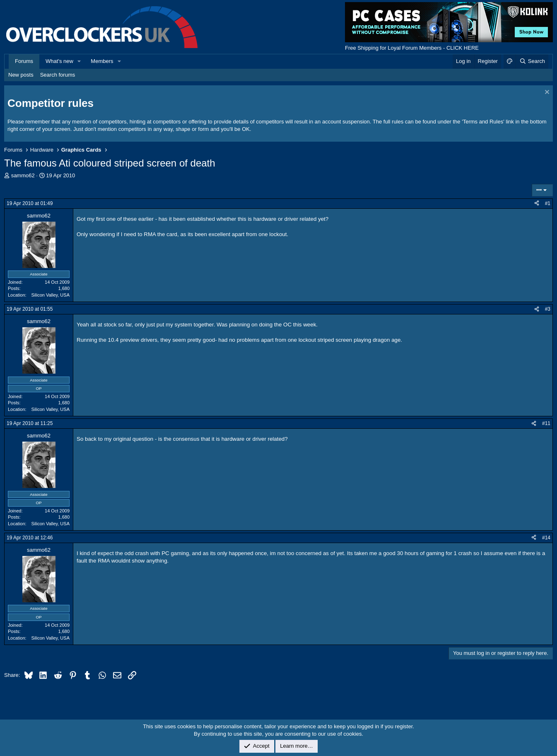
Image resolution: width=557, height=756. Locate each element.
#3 (548, 309)
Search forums (58, 75)
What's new (59, 61)
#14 (546, 538)
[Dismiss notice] (546, 93)
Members (102, 61)
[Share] (537, 204)
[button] (80, 61)
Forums (24, 61)
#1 (548, 203)
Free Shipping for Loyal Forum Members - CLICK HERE (412, 48)
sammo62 (23, 175)
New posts (21, 75)
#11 (546, 423)
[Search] (532, 61)
